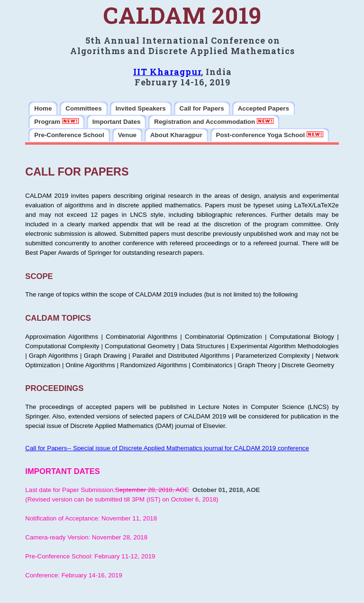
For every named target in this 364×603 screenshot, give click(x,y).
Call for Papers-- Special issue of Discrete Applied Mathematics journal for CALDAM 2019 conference (167, 448)
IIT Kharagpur (167, 72)
